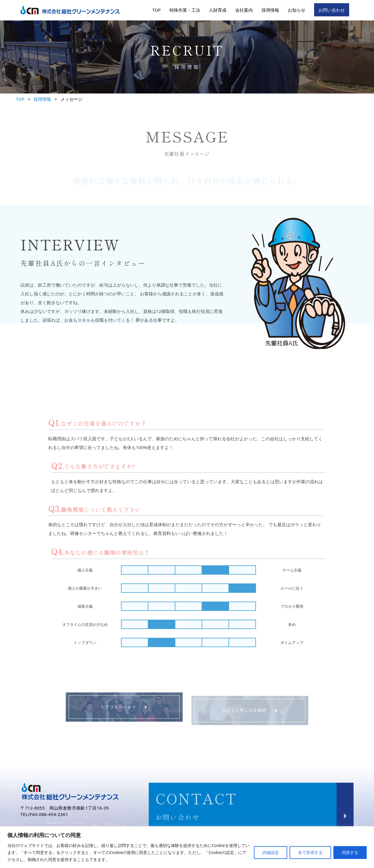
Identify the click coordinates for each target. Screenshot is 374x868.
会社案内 (244, 10)
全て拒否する (310, 852)
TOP (156, 10)
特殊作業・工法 (185, 10)
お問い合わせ (332, 10)
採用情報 (270, 10)
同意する (350, 852)
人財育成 (218, 10)
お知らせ (297, 10)
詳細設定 (271, 852)
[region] (187, 847)
